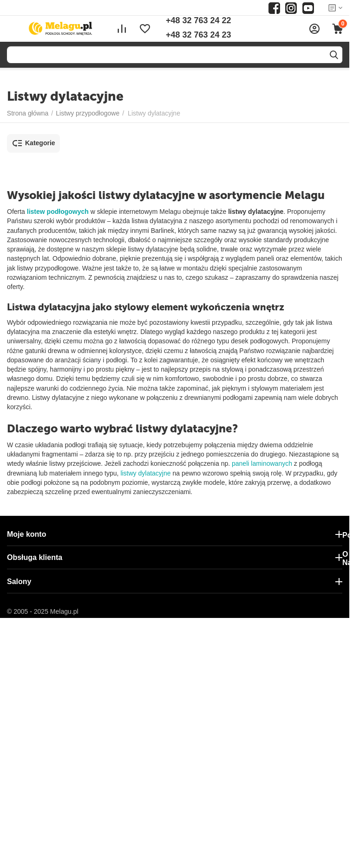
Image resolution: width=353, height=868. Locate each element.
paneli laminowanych (262, 463)
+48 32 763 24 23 (199, 35)
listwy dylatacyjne (145, 473)
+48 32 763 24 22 (199, 20)
